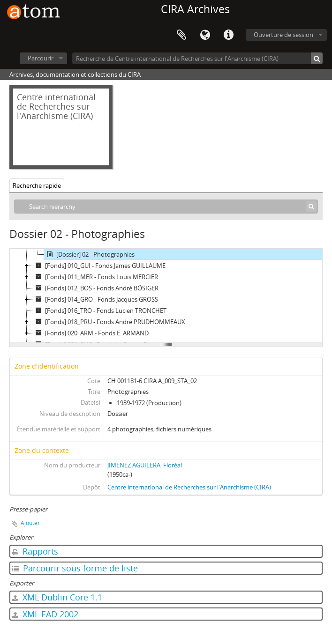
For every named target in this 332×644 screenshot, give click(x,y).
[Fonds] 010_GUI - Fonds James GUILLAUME (99, 266)
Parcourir (41, 58)
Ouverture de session (283, 35)
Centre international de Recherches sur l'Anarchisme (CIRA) (189, 487)
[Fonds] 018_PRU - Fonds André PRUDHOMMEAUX (109, 322)
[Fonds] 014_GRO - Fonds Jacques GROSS (95, 299)
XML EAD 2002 (45, 614)
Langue (205, 35)
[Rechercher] (317, 58)
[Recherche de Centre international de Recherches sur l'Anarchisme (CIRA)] (197, 58)
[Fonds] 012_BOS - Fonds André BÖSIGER (96, 288)
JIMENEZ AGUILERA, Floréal (145, 465)
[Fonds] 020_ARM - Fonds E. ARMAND (91, 333)
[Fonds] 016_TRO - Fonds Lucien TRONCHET (100, 311)
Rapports (35, 551)
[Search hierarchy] (166, 207)
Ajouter (30, 523)
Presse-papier (181, 35)
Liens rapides (228, 35)
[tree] (166, 296)
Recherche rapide (37, 185)
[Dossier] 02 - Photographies (89, 254)
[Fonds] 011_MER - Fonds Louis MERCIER (95, 277)
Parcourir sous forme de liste (75, 568)
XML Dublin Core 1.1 (57, 597)
